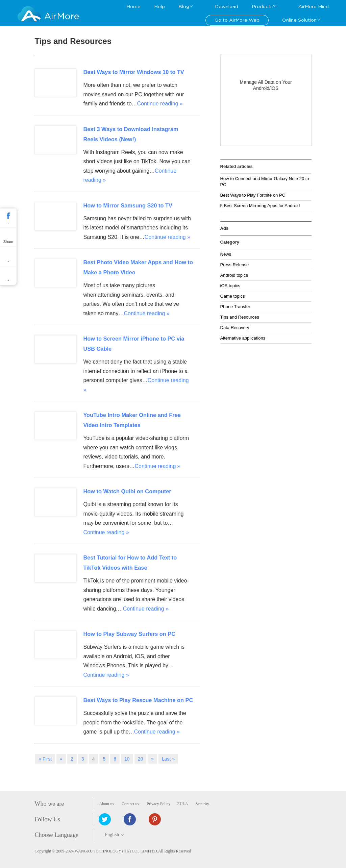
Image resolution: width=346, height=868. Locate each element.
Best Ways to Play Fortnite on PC (253, 195)
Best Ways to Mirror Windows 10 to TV (133, 72)
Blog (184, 7)
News (226, 254)
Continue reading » (160, 104)
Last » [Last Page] (168, 759)
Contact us (130, 804)
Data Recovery (235, 328)
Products (262, 7)
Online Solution (299, 20)
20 (141, 759)
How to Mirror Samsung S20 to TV (128, 205)
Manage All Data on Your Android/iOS (266, 85)
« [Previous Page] (61, 759)
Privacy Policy (158, 804)
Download (227, 7)
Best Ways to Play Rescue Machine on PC (138, 700)
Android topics (234, 275)
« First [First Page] (45, 759)
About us (106, 804)
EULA (182, 804)
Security (202, 804)
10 (127, 759)
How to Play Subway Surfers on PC (129, 634)
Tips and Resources (240, 317)
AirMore (62, 16)
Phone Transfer (235, 307)
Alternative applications (243, 338)
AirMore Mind (314, 7)
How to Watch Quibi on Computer (127, 491)
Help (159, 7)
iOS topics (230, 286)
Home (133, 7)
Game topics (233, 296)
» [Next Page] (152, 759)
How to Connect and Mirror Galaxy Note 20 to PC (265, 182)
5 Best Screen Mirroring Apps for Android (260, 206)
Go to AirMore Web (237, 20)
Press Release (235, 265)
